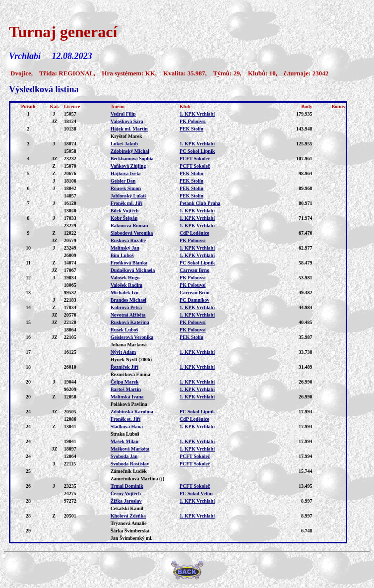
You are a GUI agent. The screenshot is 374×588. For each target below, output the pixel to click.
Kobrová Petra (126, 307)
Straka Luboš (125, 434)
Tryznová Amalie (129, 523)
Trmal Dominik (127, 486)
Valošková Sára (127, 121)
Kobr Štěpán (124, 218)
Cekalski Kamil (127, 508)
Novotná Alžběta (128, 315)
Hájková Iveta (126, 173)
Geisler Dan (123, 181)
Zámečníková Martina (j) (137, 479)
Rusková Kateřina (130, 322)
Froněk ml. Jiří (127, 203)
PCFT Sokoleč (195, 159)
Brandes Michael (129, 300)
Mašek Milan (125, 441)
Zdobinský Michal (130, 151)
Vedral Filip (123, 114)
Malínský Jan (125, 248)
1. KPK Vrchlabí (197, 114)
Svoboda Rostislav (130, 464)
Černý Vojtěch (126, 493)
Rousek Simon (126, 188)
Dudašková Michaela (133, 270)
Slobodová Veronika (132, 233)
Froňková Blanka (129, 263)
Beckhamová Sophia (132, 159)
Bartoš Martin (126, 389)
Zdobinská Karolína (132, 412)
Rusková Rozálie (128, 240)
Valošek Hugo (125, 278)
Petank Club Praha (200, 203)
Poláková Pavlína (129, 404)
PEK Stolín (191, 129)
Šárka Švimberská (130, 531)
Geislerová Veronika (132, 337)
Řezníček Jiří (125, 367)
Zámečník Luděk (129, 471)
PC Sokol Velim (196, 493)
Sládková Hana (127, 426)
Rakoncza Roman (129, 226)
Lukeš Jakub (124, 144)
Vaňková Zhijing (128, 166)
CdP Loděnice (194, 233)
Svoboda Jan (124, 456)
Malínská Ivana (127, 397)
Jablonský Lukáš (129, 196)
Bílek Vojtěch (125, 211)
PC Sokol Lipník (197, 151)
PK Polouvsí (193, 121)
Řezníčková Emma (130, 374)
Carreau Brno (194, 270)
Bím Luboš (122, 255)
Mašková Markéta (130, 449)
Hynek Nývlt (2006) (131, 359)
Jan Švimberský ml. (132, 538)
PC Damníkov (194, 300)
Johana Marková (129, 345)
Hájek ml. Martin (129, 129)
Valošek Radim (126, 285)
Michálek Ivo (125, 293)
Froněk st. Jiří (126, 419)
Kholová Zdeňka (128, 516)
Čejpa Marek (125, 382)
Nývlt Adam (123, 352)
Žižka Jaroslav (126, 501)
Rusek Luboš (125, 330)
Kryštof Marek (126, 136)
